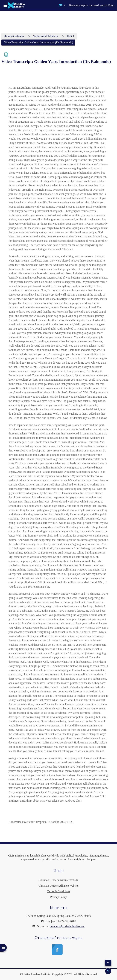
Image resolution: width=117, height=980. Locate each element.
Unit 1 (71, 36)
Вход (111, 5)
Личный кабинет (14, 36)
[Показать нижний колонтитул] (108, 971)
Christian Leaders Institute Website (59, 880)
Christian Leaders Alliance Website (58, 886)
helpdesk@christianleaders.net (67, 926)
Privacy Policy (58, 897)
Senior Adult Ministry (45, 36)
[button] (62, 5)
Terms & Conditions (58, 891)
